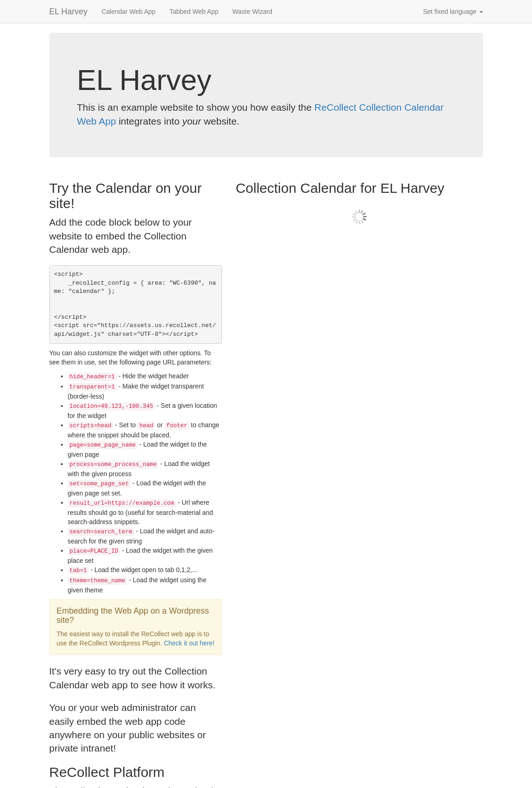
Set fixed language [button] (453, 12)
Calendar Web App (129, 12)
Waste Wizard (253, 12)
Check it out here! (189, 643)
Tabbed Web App (194, 12)
